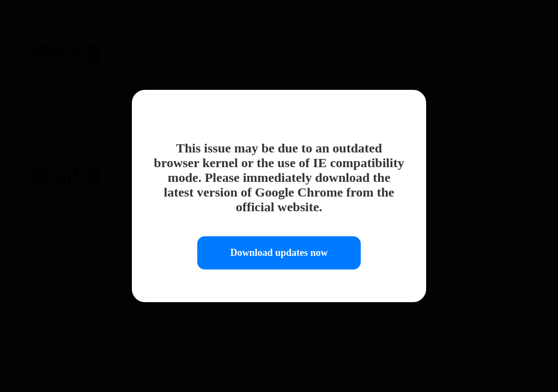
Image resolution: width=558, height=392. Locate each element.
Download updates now (279, 253)
